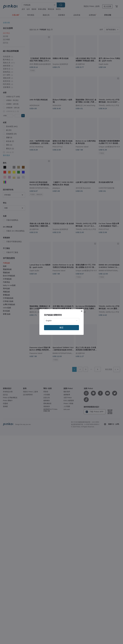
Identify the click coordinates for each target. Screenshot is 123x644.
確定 (61, 328)
